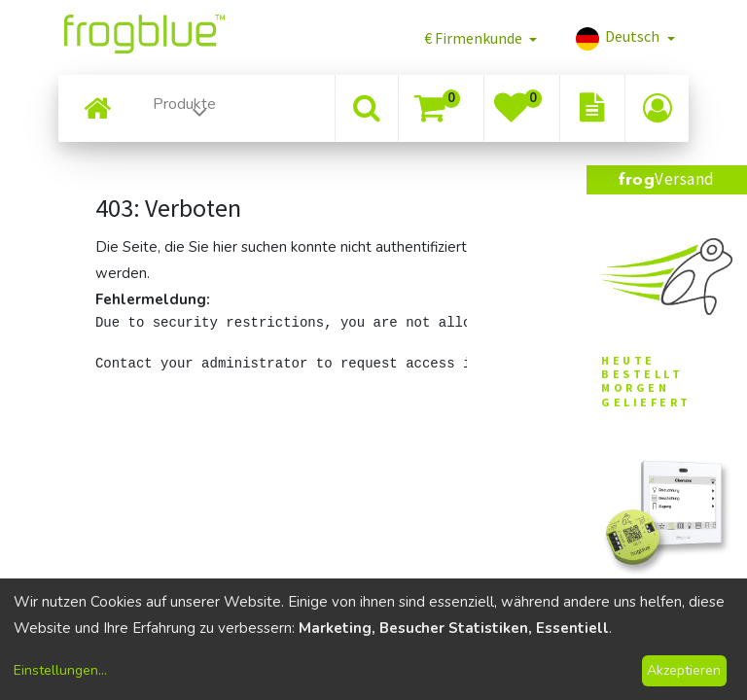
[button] (480, 38)
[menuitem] (97, 109)
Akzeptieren (684, 670)
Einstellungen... (60, 670)
